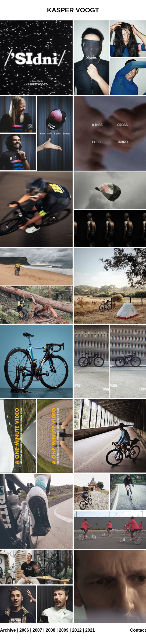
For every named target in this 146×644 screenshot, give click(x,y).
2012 (77, 630)
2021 (90, 630)
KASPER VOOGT (73, 10)
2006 (24, 630)
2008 (51, 630)
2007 (37, 630)
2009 (64, 630)
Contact (138, 630)
